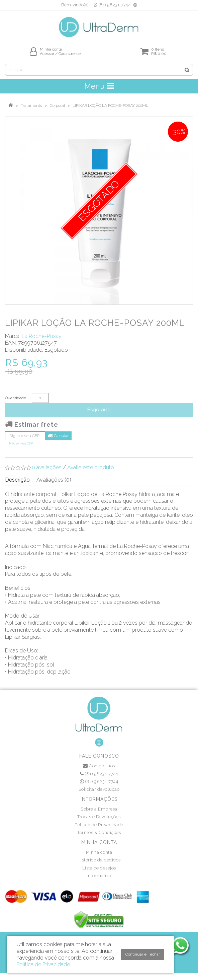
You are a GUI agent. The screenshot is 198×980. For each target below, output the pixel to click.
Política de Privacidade (99, 825)
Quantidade (16, 398)
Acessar (47, 54)
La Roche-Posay (42, 336)
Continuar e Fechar (143, 954)
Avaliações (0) (54, 480)
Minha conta (99, 852)
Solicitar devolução (99, 789)
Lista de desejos (99, 868)
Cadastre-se (70, 54)
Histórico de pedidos (99, 860)
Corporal (57, 106)
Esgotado (99, 410)
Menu (99, 86)
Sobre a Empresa (99, 809)
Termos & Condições (99, 832)
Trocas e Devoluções (99, 817)
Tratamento (31, 106)
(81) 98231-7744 (112, 5)
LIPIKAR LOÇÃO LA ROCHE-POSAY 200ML (110, 106)
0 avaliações (47, 467)
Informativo (99, 876)
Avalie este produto (91, 467)
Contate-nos (99, 766)
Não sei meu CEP (21, 443)
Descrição (17, 480)
